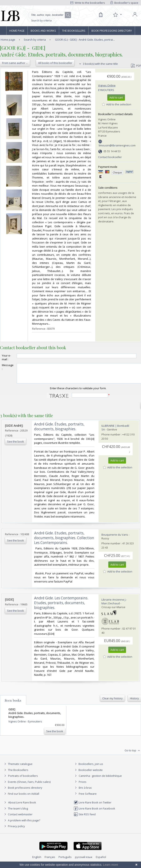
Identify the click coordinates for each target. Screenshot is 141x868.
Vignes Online (107, 85)
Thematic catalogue (18, 768)
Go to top (133, 754)
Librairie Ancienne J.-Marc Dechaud (114, 605)
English (37, 861)
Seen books (13, 704)
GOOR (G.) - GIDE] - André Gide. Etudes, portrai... (85, 40)
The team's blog (16, 812)
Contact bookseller (110, 157)
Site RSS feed (85, 818)
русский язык (84, 861)
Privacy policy (14, 830)
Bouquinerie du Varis (115, 538)
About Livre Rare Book (22, 806)
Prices (83, 786)
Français (50, 861)
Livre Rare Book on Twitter (93, 806)
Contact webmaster (18, 818)
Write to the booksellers (88, 3)
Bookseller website (88, 774)
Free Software (88, 797)
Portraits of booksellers (23, 779)
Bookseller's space (124, 3)
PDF (136, 66)
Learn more (111, 865)
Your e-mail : (6, 357)
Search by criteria (41, 21)
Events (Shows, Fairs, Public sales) (27, 786)
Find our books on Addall (21, 797)
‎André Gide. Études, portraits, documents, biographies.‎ (59, 430)
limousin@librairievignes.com (117, 145)
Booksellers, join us (88, 768)
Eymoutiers (106, 90)
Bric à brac (85, 791)
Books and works (43, 31)
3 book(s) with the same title (98, 64)
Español (101, 861)
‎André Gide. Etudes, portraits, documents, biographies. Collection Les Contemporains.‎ (64, 542)
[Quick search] (50, 15)
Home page (17, 31)
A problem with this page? (22, 824)
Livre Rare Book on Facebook (94, 812)
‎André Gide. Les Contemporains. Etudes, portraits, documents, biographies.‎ (61, 607)
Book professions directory (112, 31)
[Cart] (101, 15)
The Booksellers (74, 31)
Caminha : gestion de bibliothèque (100, 779)
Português (65, 861)
